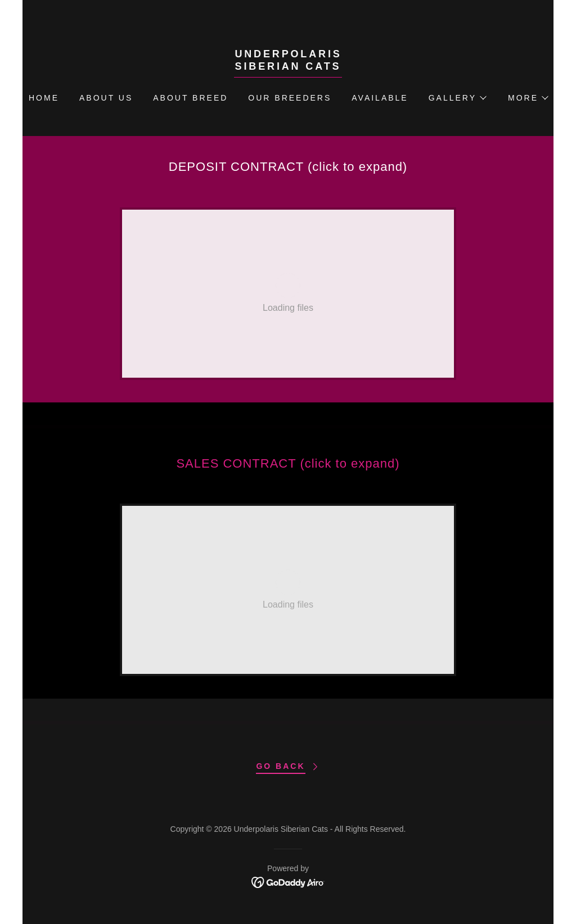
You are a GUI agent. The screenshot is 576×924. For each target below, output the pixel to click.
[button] (457, 98)
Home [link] (44, 98)
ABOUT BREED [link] (190, 98)
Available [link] (380, 98)
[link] (288, 67)
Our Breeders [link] (290, 98)
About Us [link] (106, 98)
